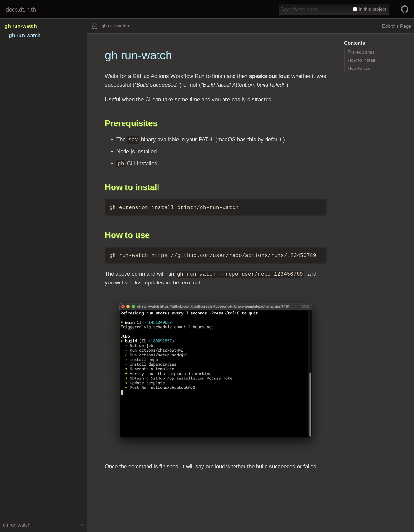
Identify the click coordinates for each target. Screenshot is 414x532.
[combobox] (315, 9)
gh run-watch (21, 26)
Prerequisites (361, 52)
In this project (370, 9)
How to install (361, 60)
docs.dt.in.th (21, 10)
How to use (359, 68)
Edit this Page (397, 26)
